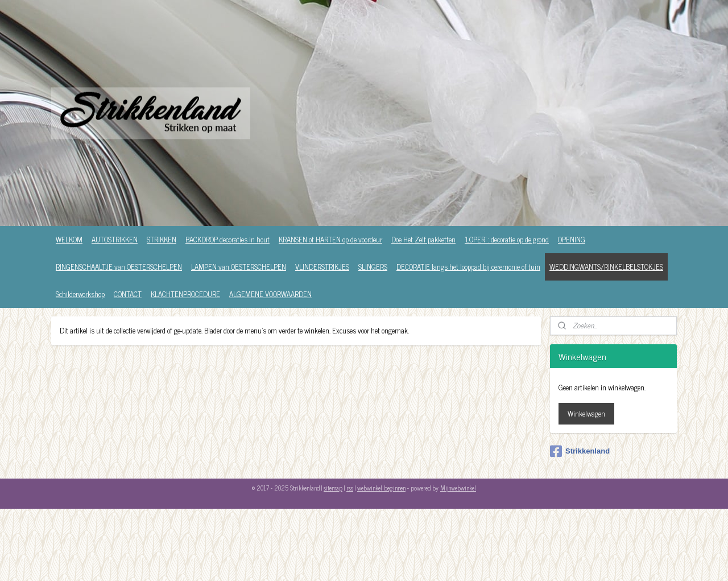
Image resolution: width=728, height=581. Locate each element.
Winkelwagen (586, 413)
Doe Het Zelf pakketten (423, 239)
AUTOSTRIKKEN (115, 239)
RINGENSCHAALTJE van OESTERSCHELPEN (119, 267)
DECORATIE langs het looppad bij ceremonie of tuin (468, 267)
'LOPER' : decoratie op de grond (507, 239)
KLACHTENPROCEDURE (185, 294)
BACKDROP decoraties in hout (227, 239)
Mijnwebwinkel (458, 488)
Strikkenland (580, 451)
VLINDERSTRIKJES (322, 267)
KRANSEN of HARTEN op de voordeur (330, 239)
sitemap (333, 488)
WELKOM (69, 239)
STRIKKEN (162, 239)
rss (350, 488)
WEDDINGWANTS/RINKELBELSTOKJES (606, 267)
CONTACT (128, 294)
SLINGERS (373, 267)
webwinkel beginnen (381, 488)
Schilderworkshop (80, 294)
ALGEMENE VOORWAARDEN (270, 294)
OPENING (572, 239)
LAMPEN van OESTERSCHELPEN (239, 267)
